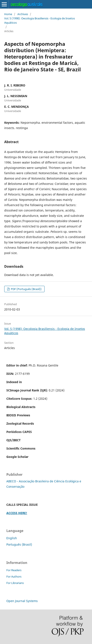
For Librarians (15, 583)
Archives (23, 14)
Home (8, 14)
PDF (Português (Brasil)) (26, 289)
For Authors (14, 576)
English (12, 538)
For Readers (14, 570)
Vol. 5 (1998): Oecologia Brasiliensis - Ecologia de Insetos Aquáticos (40, 20)
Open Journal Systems (22, 601)
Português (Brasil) (19, 544)
